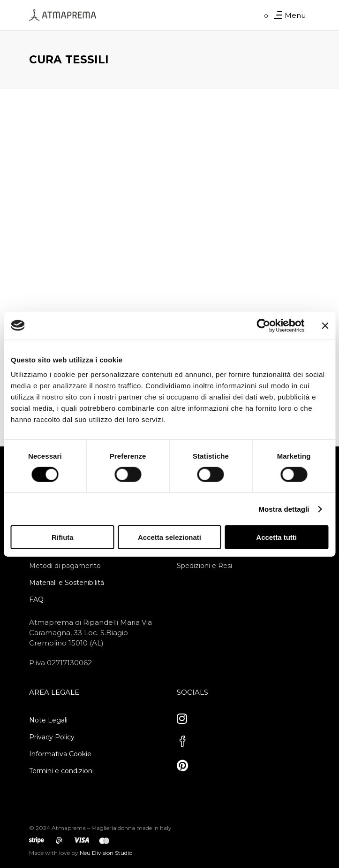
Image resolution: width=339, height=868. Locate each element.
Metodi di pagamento (65, 566)
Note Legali (48, 720)
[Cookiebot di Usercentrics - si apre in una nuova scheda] (263, 325)
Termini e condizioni (61, 771)
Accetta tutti (276, 537)
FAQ (36, 599)
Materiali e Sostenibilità (67, 583)
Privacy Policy (52, 737)
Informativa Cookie (60, 754)
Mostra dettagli (284, 509)
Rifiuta (63, 537)
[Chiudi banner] (325, 325)
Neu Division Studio (105, 853)
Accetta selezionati (169, 537)
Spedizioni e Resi (204, 566)
